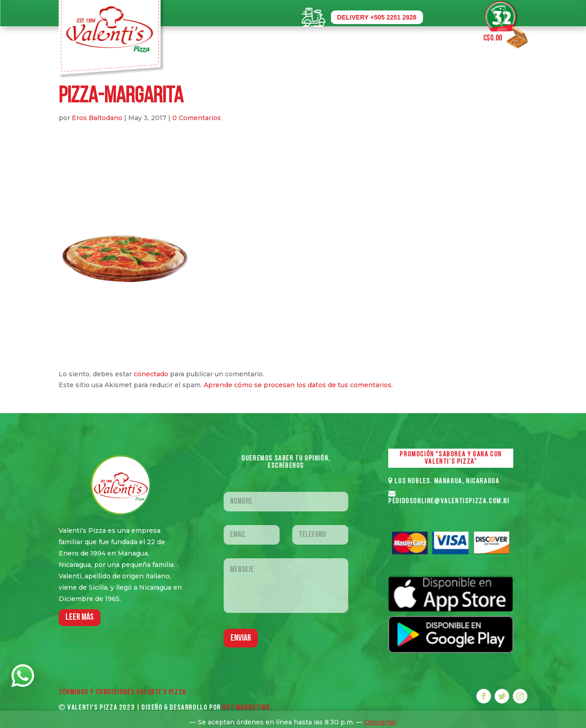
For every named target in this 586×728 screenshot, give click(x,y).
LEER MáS (80, 617)
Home (215, 38)
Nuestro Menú (376, 38)
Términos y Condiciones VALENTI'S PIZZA (123, 693)
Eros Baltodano (97, 118)
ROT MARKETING (246, 708)
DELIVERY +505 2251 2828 (377, 17)
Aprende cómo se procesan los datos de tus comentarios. (298, 385)
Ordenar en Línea (262, 38)
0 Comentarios (197, 118)
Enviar (241, 638)
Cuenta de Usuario (439, 38)
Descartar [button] (380, 722)
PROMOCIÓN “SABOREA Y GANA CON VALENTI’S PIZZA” (451, 458)
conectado (151, 374)
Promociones (321, 38)
